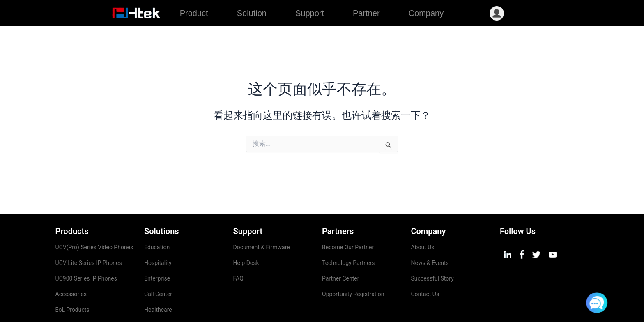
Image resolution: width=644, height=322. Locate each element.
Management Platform (84, 299)
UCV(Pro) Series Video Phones (95, 221)
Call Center (158, 268)
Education (157, 221)
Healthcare (158, 283)
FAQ (238, 252)
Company (426, 13)
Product (194, 13)
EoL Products (72, 283)
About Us (422, 221)
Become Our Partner (348, 221)
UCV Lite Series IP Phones (89, 237)
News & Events (430, 237)
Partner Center (340, 252)
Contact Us (425, 268)
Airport (153, 299)
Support (310, 13)
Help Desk (246, 237)
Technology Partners (348, 237)
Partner (366, 13)
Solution (252, 13)
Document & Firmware (262, 221)
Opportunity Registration (353, 268)
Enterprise (157, 252)
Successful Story (432, 252)
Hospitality (158, 237)
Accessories (71, 268)
